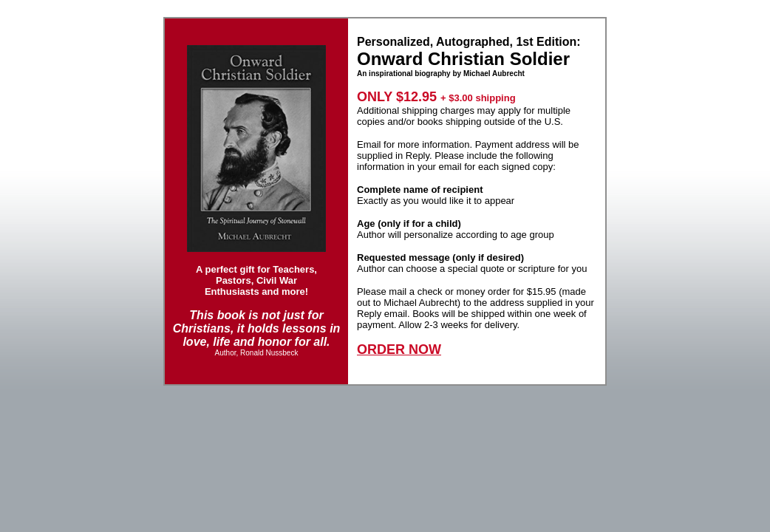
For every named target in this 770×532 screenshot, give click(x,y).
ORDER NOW (399, 349)
